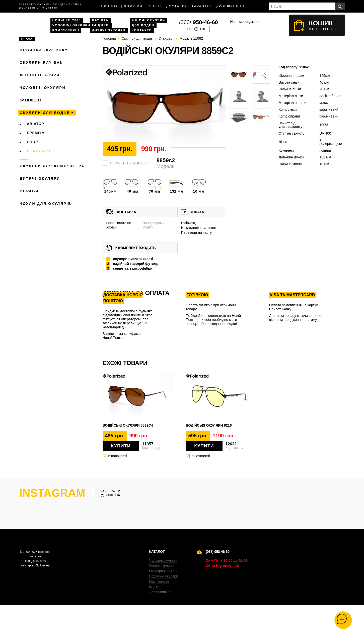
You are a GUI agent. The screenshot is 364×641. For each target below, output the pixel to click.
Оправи (29, 191)
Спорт (34, 142)
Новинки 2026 (67, 20)
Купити (121, 446)
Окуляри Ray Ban (163, 607)
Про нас (110, 6)
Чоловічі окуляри (71, 25)
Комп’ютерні (159, 618)
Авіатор (35, 124)
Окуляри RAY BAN (42, 63)
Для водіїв (143, 25)
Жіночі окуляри (148, 20)
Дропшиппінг (231, 6)
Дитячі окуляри (109, 30)
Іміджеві (101, 25)
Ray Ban (100, 20)
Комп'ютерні (66, 30)
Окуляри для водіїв (45, 113)
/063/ (199, 22)
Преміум (36, 133)
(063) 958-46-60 (217, 588)
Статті (154, 6)
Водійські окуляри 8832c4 (128, 425)
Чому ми (133, 6)
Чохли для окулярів (46, 204)
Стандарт (39, 151)
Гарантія (202, 6)
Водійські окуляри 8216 (209, 425)
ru (190, 29)
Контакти (142, 30)
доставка (177, 6)
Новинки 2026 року (44, 50)
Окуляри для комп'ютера (52, 166)
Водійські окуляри (163, 612)
